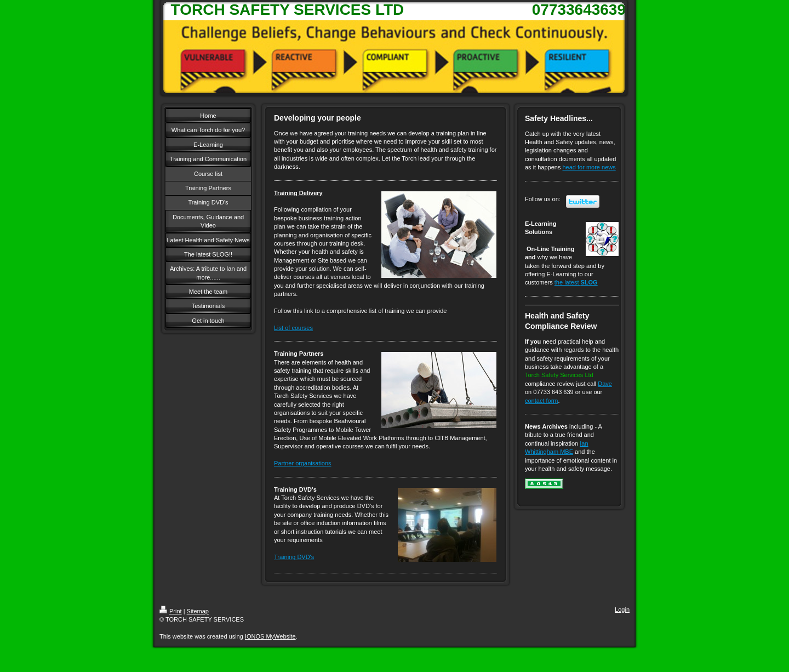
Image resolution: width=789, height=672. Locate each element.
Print (171, 611)
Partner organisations (303, 463)
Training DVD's (294, 557)
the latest (576, 282)
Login (622, 610)
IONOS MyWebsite (270, 636)
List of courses (293, 328)
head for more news (589, 167)
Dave (605, 384)
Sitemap (198, 611)
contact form (542, 401)
